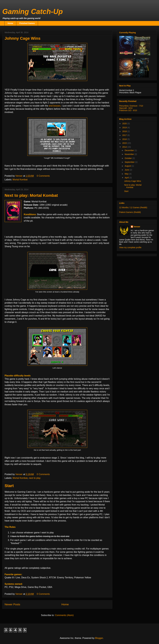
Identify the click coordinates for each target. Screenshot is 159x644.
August (128, 166)
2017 (125, 135)
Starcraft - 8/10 (126, 108)
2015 (125, 143)
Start (9, 486)
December (129, 150)
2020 (125, 124)
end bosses (55, 106)
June (127, 170)
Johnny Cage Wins (22, 38)
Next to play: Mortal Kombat (31, 195)
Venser (137, 227)
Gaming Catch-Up (33, 12)
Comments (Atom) (64, 615)
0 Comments (43, 176)
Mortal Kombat (20, 180)
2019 (125, 128)
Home (10, 23)
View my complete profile (130, 247)
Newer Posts (12, 604)
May (127, 174)
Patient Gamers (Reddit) (130, 212)
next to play (35, 478)
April (127, 178)
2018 (125, 131)
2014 (125, 147)
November (129, 154)
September (130, 162)
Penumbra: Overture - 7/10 (131, 106)
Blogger (99, 638)
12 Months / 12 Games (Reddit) (133, 207)
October (128, 158)
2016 (125, 139)
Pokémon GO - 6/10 (128, 110)
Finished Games (27, 23)
